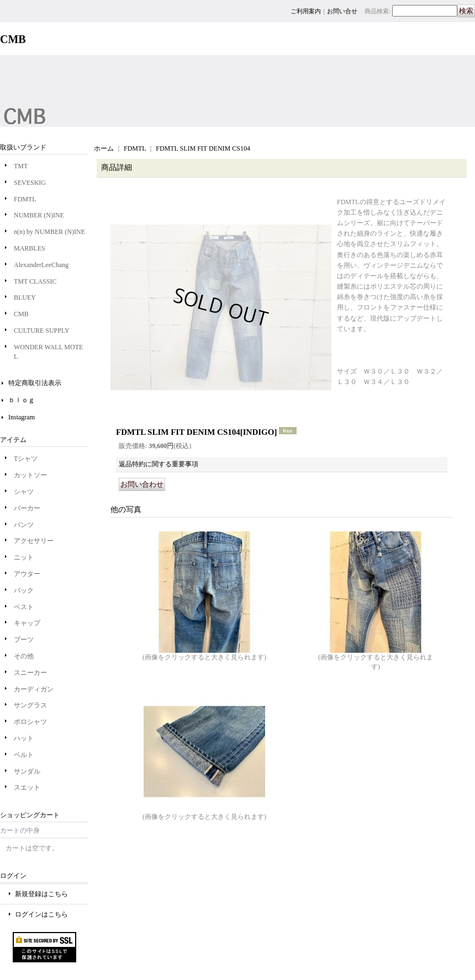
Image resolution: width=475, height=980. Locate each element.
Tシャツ (26, 459)
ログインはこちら (41, 914)
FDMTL (25, 199)
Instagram (22, 417)
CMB (21, 314)
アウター (27, 574)
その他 (24, 656)
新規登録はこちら (41, 894)
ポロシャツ (30, 722)
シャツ (24, 492)
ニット (24, 557)
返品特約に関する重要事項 (159, 464)
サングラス (30, 705)
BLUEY (25, 297)
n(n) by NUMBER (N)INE (49, 232)
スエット (27, 787)
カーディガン (34, 689)
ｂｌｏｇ (22, 400)
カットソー (30, 475)
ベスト (24, 607)
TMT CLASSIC (35, 281)
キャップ (27, 623)
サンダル (27, 771)
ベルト (24, 755)
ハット (24, 738)
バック (24, 590)
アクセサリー (34, 541)
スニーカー (30, 673)
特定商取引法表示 (35, 383)
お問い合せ (342, 11)
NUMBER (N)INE (39, 215)
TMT (21, 166)
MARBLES (30, 248)
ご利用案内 (306, 11)
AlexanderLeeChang (41, 265)
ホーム (104, 148)
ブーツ (24, 640)
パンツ (24, 525)
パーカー (27, 508)
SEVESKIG (30, 183)
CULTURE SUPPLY (42, 331)
